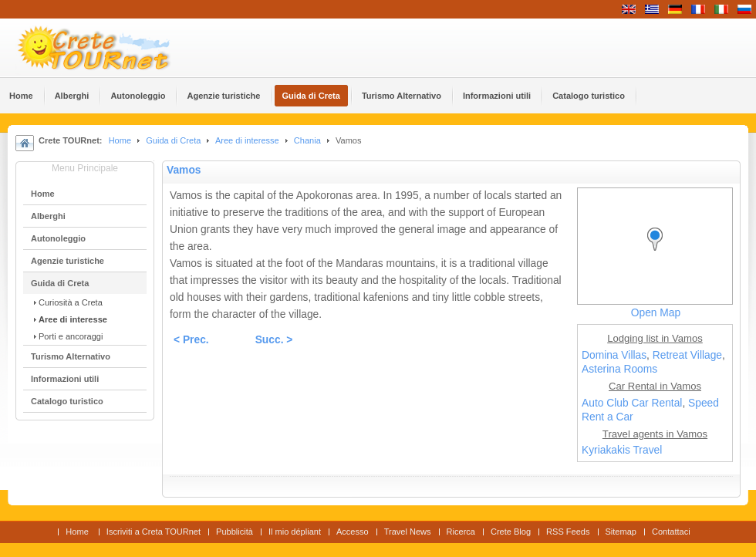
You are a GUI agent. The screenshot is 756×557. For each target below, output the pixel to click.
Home (120, 140)
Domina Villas (614, 355)
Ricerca (461, 532)
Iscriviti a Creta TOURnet (154, 532)
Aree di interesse (247, 140)
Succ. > (274, 340)
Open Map (656, 313)
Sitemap (621, 532)
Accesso (353, 532)
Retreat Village (687, 355)
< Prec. (191, 340)
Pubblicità (235, 532)
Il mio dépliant (295, 532)
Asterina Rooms (619, 369)
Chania (307, 140)
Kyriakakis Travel (622, 450)
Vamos (184, 170)
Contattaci (671, 532)
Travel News (408, 532)
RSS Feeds (568, 532)
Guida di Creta (173, 140)
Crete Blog (511, 532)
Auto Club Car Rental (632, 403)
